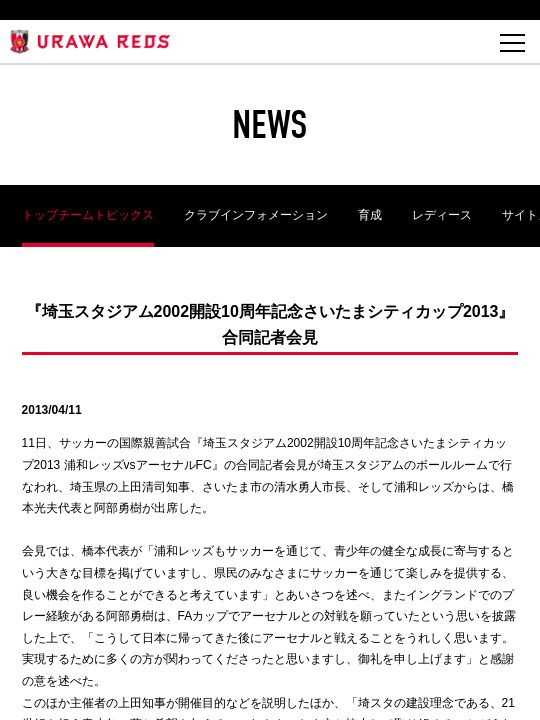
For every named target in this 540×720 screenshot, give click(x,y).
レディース (442, 215)
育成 (370, 215)
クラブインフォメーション (256, 215)
